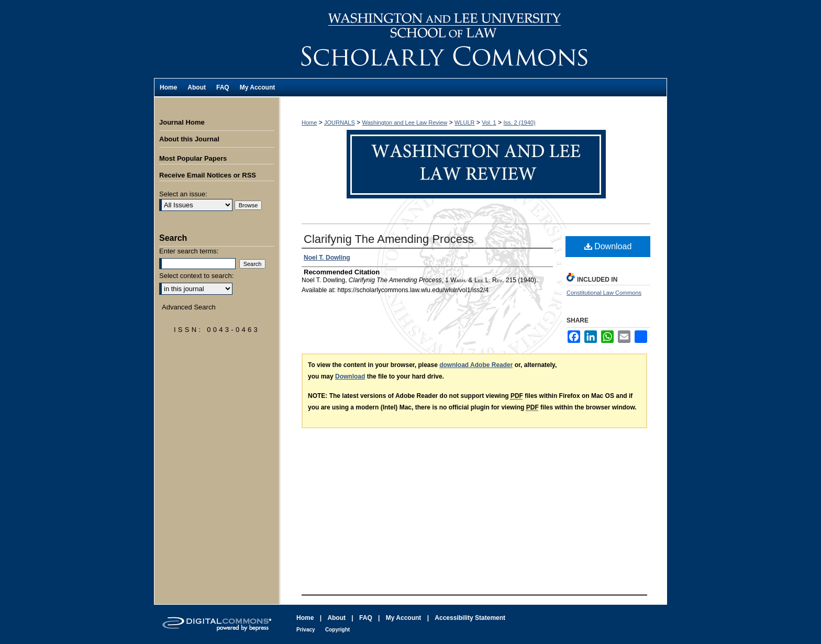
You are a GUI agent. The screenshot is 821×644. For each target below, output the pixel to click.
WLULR (465, 123)
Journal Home (182, 122)
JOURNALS (340, 123)
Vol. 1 (489, 123)
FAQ (366, 618)
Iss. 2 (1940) (519, 123)
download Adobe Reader (476, 365)
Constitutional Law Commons (604, 293)
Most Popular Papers (193, 158)
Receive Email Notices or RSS (208, 175)
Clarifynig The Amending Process (389, 239)
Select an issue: (183, 194)
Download (608, 246)
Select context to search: (196, 276)
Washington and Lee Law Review (473, 39)
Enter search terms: (189, 251)
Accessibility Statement (470, 618)
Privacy (306, 630)
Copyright (337, 630)
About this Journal (189, 139)
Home (309, 123)
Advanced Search (189, 307)
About (336, 618)
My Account (404, 618)
